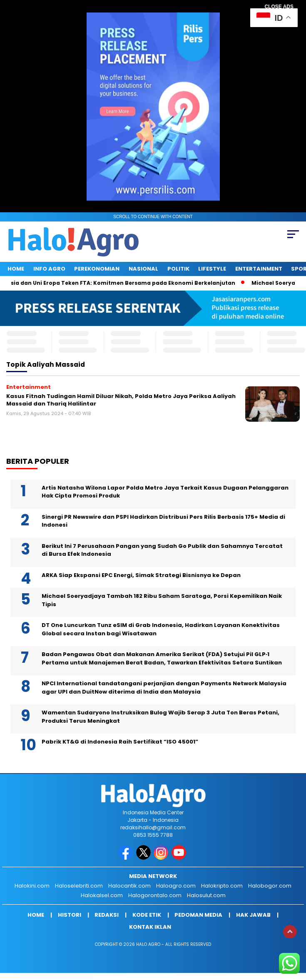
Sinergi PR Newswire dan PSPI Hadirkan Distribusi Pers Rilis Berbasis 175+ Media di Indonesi (163, 521)
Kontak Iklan (150, 927)
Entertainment (259, 269)
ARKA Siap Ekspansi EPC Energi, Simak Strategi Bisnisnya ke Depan (141, 575)
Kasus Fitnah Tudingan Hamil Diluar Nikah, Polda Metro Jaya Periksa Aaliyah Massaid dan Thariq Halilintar (121, 400)
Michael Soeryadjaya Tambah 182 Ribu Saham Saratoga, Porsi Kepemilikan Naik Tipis (162, 600)
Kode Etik (147, 915)
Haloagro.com (176, 886)
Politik (178, 269)
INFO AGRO (49, 269)
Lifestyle (212, 269)
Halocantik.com (129, 886)
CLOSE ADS (279, 7)
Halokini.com (32, 886)
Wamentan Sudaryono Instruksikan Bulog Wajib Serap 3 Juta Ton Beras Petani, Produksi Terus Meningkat (160, 717)
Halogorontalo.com (155, 895)
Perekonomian (97, 269)
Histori (70, 915)
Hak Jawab (253, 915)
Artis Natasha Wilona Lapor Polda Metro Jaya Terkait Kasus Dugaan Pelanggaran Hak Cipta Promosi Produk (165, 492)
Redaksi (107, 915)
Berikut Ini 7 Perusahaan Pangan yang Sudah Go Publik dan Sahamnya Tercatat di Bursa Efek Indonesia (162, 550)
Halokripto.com (222, 886)
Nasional (143, 269)
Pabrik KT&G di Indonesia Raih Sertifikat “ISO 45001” (120, 742)
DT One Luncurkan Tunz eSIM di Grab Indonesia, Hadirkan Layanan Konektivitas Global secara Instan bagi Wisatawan (161, 629)
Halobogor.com (270, 886)
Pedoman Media (198, 915)
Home (16, 269)
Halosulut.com (206, 895)
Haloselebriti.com (79, 886)
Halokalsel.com (102, 895)
